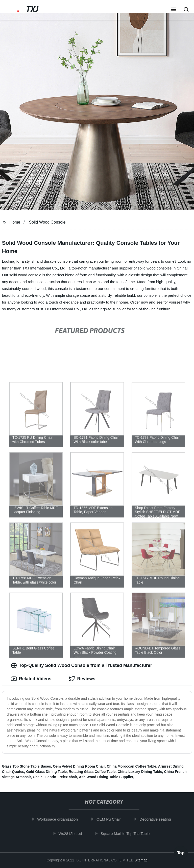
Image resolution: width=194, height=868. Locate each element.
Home (15, 222)
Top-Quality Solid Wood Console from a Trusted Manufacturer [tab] (81, 665)
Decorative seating (157, 819)
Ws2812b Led (72, 833)
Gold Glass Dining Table (46, 772)
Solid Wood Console (47, 222)
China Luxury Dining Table (140, 772)
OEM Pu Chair (111, 819)
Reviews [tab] (82, 679)
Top (181, 854)
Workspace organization (60, 819)
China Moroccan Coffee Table (132, 766)
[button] (174, 10)
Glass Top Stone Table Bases (27, 766)
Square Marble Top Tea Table (127, 833)
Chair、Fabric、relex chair (55, 777)
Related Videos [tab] (31, 679)
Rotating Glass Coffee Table (92, 772)
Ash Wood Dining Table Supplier (106, 777)
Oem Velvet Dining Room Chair (79, 766)
